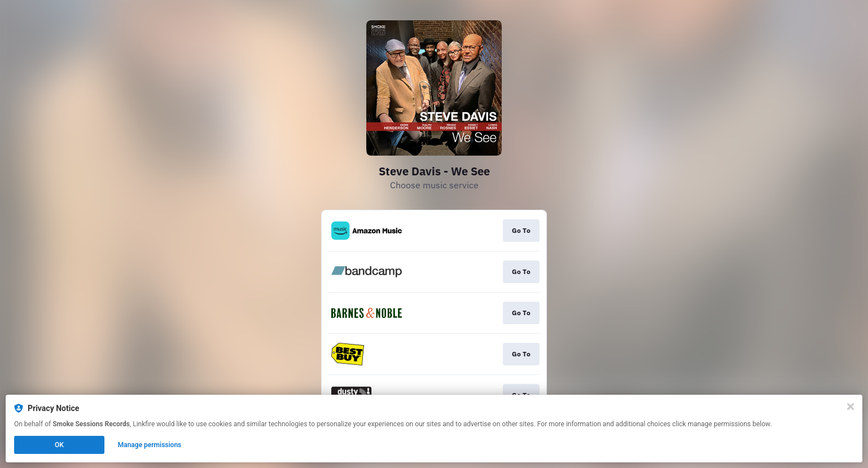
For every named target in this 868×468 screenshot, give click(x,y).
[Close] (851, 407)
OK (59, 445)
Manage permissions (150, 445)
